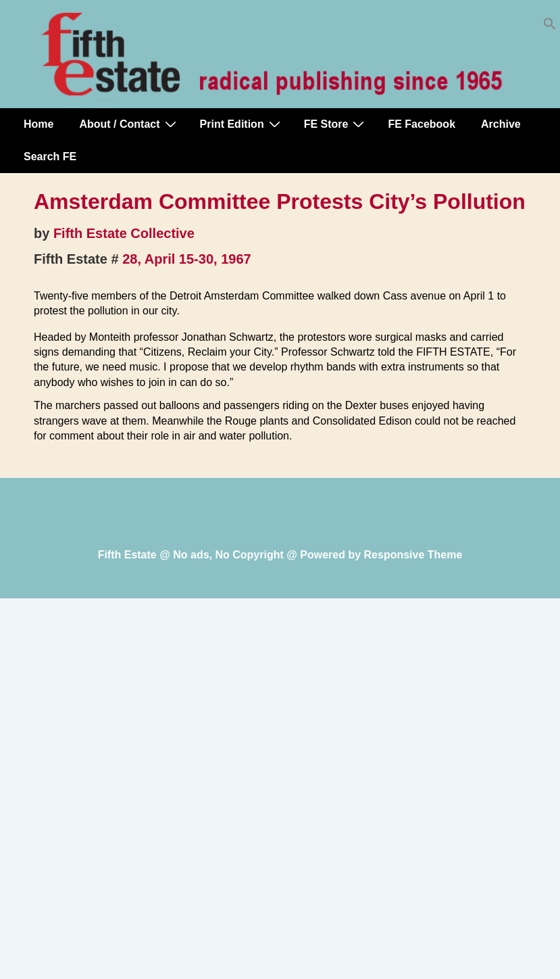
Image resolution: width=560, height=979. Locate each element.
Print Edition (242, 124)
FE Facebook (422, 124)
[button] (550, 27)
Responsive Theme (413, 555)
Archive (501, 124)
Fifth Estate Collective (124, 233)
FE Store (336, 124)
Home (39, 124)
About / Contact (129, 124)
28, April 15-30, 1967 (187, 259)
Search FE (50, 157)
